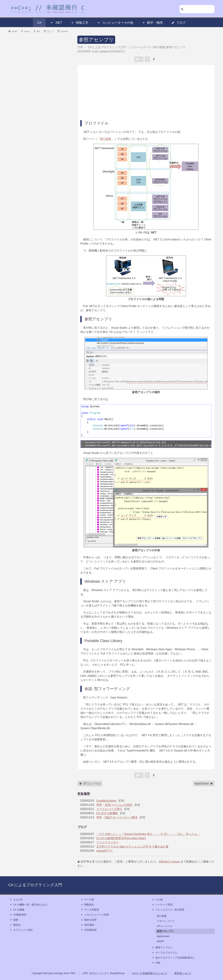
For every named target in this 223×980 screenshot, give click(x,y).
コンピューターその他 (115, 23)
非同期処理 (89, 930)
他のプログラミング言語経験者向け (173, 958)
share (25, 31)
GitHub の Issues (169, 862)
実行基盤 (105, 139)
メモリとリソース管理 (95, 915)
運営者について (183, 973)
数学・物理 (152, 23)
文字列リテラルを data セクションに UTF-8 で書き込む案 (132, 847)
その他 (157, 900)
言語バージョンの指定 (119, 805)
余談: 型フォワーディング (107, 689)
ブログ (179, 23)
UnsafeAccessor (107, 801)
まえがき (16, 900)
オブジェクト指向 (21, 930)
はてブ (49, 31)
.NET (56, 23)
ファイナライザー (107, 842)
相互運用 (87, 925)
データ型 (87, 900)
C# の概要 (17, 910)
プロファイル (97, 123)
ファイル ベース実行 (109, 809)
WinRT (161, 941)
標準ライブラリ (162, 948)
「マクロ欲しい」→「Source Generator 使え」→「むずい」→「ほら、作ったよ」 (148, 834)
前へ (139, 59)
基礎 (14, 920)
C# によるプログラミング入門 (35, 885)
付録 (156, 963)
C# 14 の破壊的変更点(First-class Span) (121, 838)
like (37, 31)
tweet (13, 31)
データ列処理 (90, 910)
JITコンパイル (90, 784)
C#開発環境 (18, 915)
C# (39, 23)
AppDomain (204, 784)
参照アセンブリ (96, 40)
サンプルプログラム (165, 953)
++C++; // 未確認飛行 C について (149, 973)
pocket (63, 31)
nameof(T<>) (104, 851)
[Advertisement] (146, 92)
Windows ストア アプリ (105, 581)
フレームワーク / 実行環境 (168, 910)
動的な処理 (89, 920)
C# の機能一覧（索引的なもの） (29, 905)
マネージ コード (166, 921)
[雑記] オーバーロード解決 (121, 817)
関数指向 (87, 905)
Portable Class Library (103, 641)
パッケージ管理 (162, 905)
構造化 (15, 925)
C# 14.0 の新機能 (107, 813)
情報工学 (80, 23)
